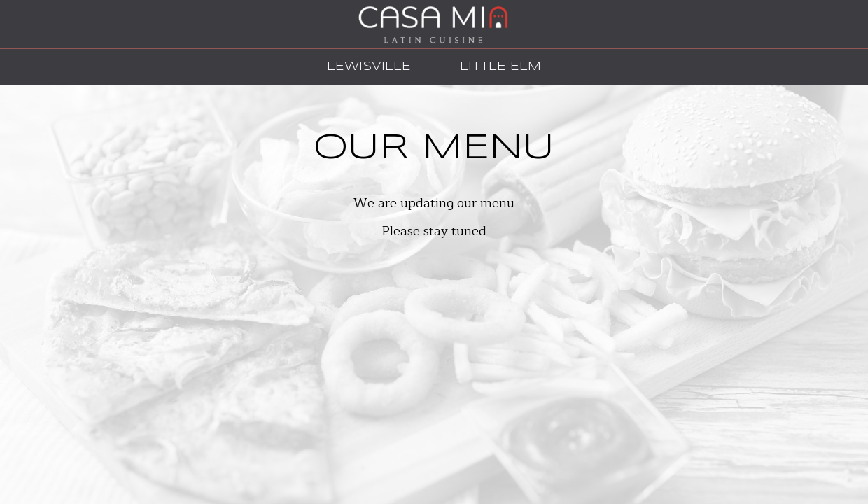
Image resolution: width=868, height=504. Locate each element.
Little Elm (497, 66)
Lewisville (365, 66)
